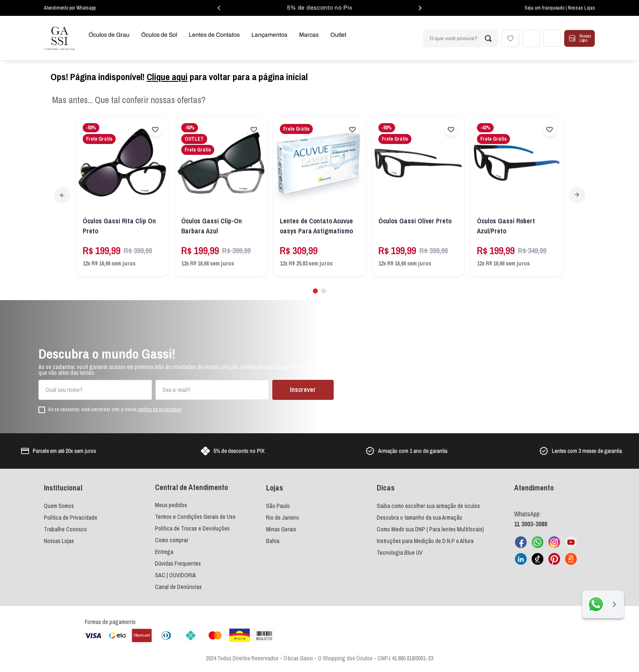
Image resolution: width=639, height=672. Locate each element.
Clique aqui (167, 77)
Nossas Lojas (582, 8)
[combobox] (460, 38)
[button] (315, 291)
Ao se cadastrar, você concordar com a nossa (115, 409)
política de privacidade (160, 409)
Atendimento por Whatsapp (70, 8)
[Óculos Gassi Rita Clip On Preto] (123, 197)
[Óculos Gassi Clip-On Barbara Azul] (221, 197)
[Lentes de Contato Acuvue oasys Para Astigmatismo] (320, 197)
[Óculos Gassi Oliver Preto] (418, 197)
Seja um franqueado (545, 8)
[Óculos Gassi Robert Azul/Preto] (517, 197)
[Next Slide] (577, 195)
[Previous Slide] (62, 195)
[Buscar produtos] (488, 38)
